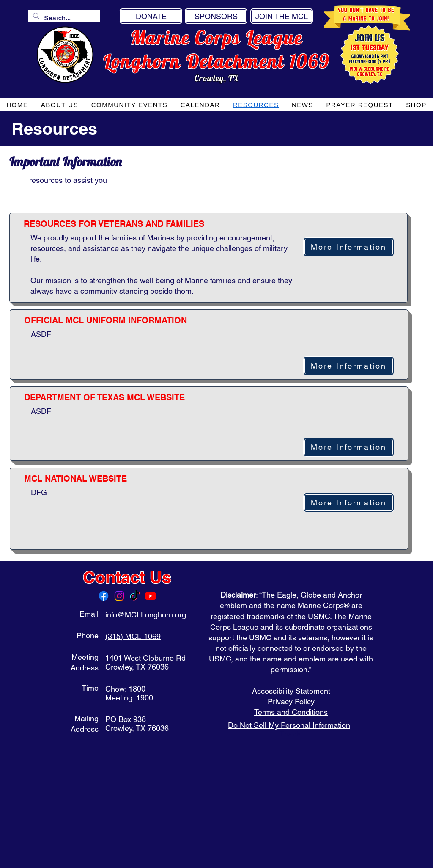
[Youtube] (151, 596)
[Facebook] (104, 596)
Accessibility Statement (291, 691)
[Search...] (63, 18)
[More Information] (349, 247)
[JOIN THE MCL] (282, 16)
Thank (291, 734)
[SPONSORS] (216, 16)
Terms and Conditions (291, 712)
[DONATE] (151, 16)
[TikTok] (135, 596)
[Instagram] (119, 596)
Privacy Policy (291, 701)
